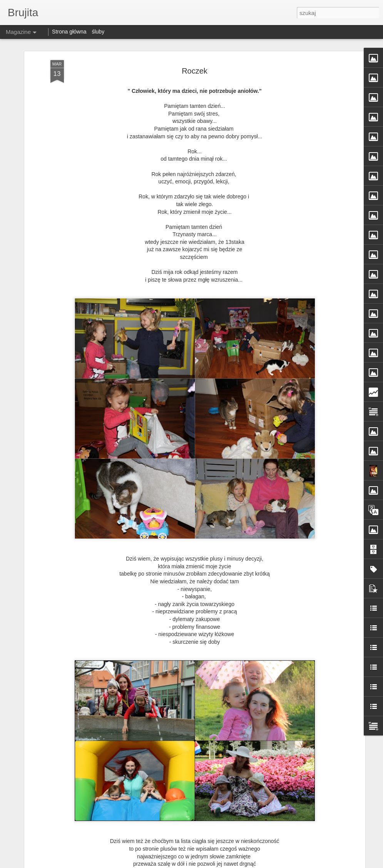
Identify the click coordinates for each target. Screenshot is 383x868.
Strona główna (69, 32)
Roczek (195, 71)
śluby (98, 32)
